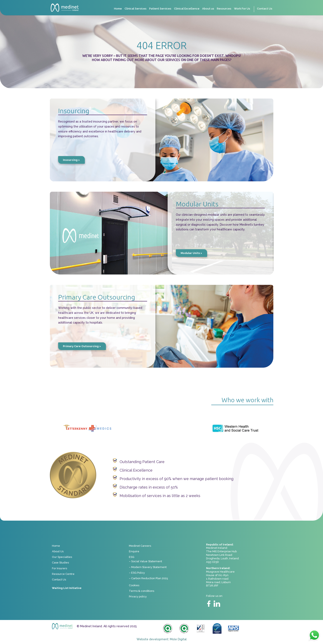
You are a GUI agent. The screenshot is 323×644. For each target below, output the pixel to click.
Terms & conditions (142, 591)
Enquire (134, 551)
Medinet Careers (140, 546)
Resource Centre (63, 574)
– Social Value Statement (145, 561)
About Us (58, 551)
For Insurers (59, 568)
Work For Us (242, 9)
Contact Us (265, 9)
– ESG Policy (137, 573)
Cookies (134, 585)
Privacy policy (138, 596)
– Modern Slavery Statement (148, 567)
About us (208, 9)
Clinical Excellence (187, 9)
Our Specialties (62, 557)
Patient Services (160, 9)
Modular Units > (191, 253)
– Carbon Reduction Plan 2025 (148, 578)
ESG (132, 557)
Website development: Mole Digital (162, 639)
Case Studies (60, 563)
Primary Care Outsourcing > (82, 346)
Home (118, 9)
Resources (224, 9)
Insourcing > (71, 160)
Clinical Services (136, 9)
